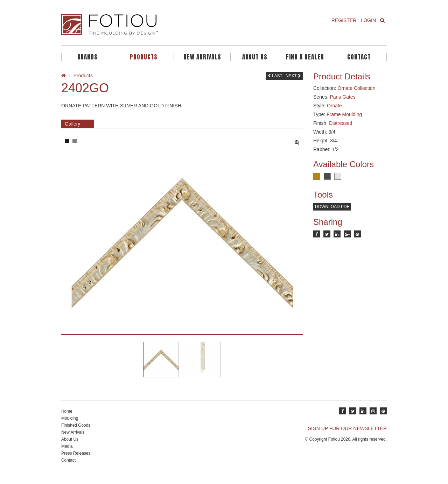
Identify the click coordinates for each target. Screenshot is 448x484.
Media (67, 453)
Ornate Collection (356, 88)
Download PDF (332, 207)
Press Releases (76, 460)
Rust (317, 176)
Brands (87, 57)
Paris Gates (342, 97)
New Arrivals (202, 57)
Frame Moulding (344, 114)
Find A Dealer (305, 57)
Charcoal (327, 176)
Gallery (72, 124)
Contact (359, 57)
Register (344, 20)
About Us (255, 57)
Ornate (334, 106)
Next (293, 76)
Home (67, 418)
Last (275, 76)
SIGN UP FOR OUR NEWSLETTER (347, 435)
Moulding (70, 425)
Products (144, 57)
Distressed (341, 123)
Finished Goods (76, 432)
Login (368, 20)
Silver (338, 176)
